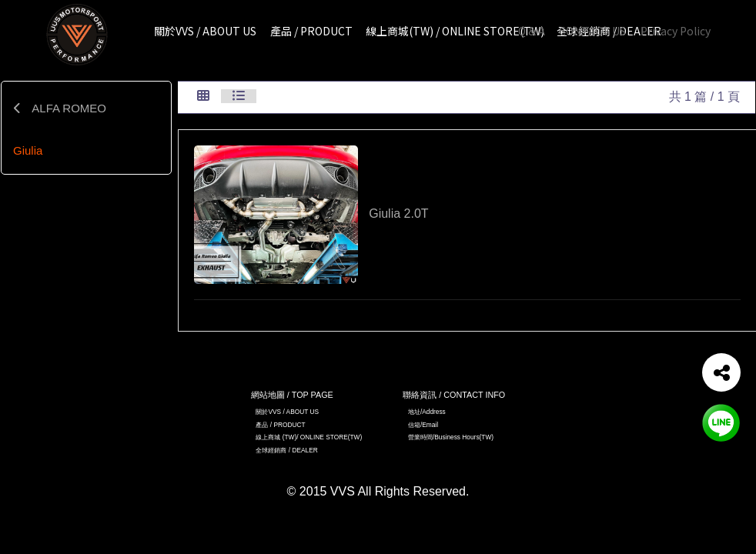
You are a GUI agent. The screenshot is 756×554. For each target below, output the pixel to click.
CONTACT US (592, 31)
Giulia (28, 150)
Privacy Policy (676, 31)
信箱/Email (423, 425)
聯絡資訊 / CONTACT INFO (454, 395)
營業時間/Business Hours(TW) (451, 437)
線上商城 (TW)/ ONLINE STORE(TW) (309, 437)
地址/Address (427, 412)
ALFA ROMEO (60, 108)
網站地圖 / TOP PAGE (292, 395)
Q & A (532, 31)
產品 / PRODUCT (280, 425)
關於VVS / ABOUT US (287, 412)
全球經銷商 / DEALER (286, 450)
